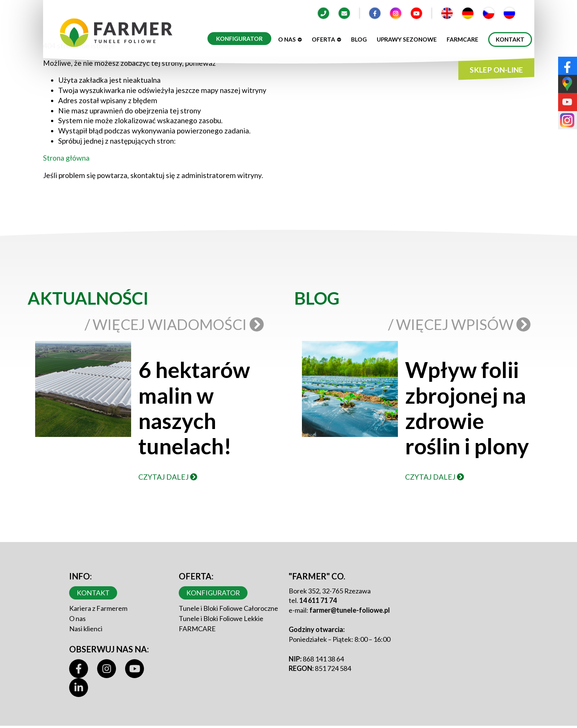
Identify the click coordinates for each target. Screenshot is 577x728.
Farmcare (463, 39)
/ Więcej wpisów (461, 324)
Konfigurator (239, 39)
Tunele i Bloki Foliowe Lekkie (221, 618)
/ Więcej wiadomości (176, 324)
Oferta (326, 39)
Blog (359, 39)
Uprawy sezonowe (407, 39)
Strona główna (66, 158)
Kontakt (510, 39)
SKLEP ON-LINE (496, 70)
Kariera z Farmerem (98, 608)
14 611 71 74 (318, 600)
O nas (290, 39)
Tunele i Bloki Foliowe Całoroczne (228, 608)
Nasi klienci (86, 629)
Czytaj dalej (168, 477)
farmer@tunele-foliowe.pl (350, 610)
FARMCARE (197, 629)
